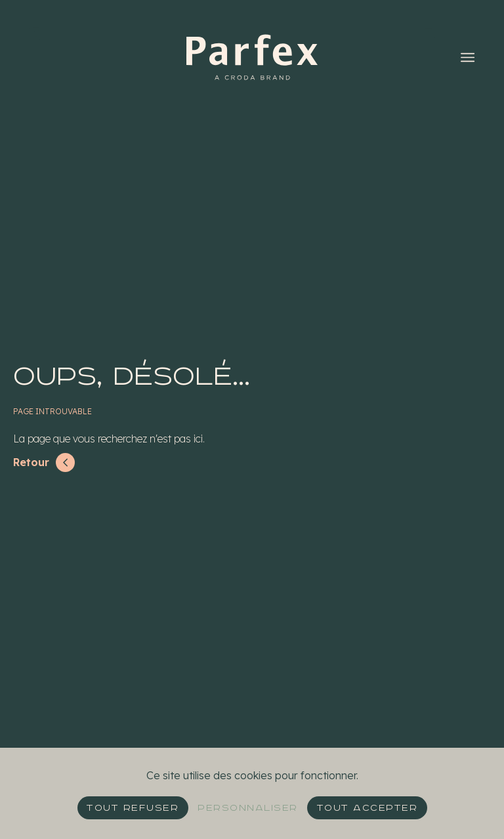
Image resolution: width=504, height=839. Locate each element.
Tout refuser (133, 808)
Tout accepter (367, 808)
